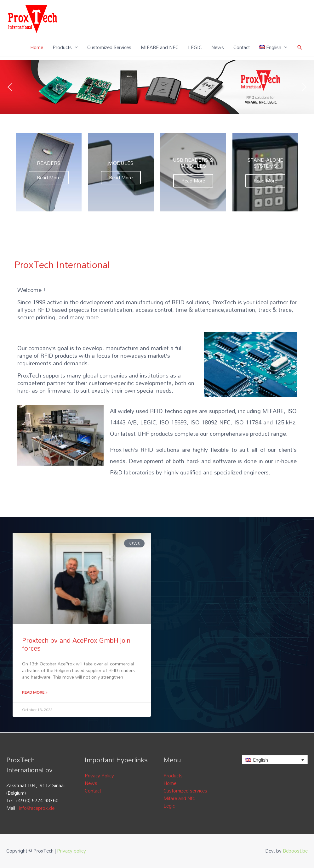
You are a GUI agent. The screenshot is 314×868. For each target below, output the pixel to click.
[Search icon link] (300, 47)
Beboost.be (295, 851)
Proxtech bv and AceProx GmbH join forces (76, 644)
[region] (157, 87)
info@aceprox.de (37, 808)
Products (62, 47)
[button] (10, 87)
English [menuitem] (260, 760)
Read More (49, 177)
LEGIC (195, 47)
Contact (242, 47)
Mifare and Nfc (179, 798)
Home (37, 47)
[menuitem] (273, 47)
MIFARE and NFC (160, 47)
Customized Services (109, 47)
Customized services (185, 791)
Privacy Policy (99, 776)
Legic (169, 806)
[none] (275, 760)
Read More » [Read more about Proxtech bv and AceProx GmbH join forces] (35, 692)
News (218, 47)
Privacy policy (71, 851)
